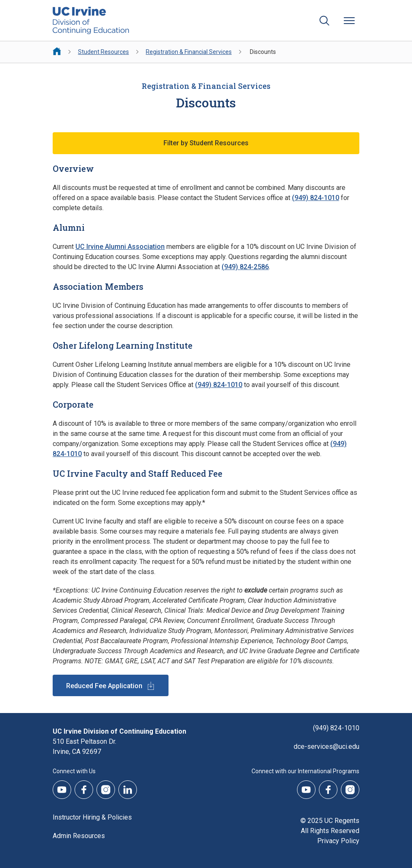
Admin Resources (79, 836)
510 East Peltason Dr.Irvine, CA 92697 (84, 746)
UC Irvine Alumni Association (120, 247)
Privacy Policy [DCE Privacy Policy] (338, 841)
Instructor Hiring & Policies (92, 817)
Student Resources (103, 52)
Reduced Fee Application (104, 686)
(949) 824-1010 (316, 198)
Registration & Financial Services (189, 52)
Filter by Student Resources (206, 143)
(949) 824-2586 (245, 267)
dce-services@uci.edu (326, 746)
